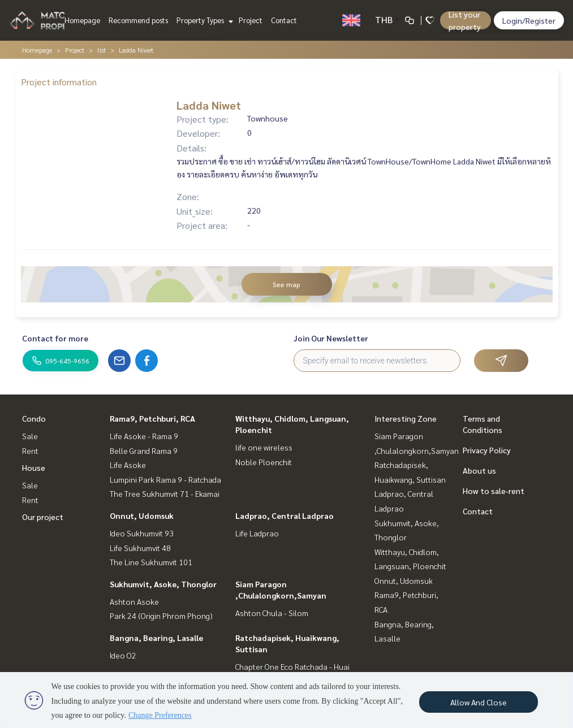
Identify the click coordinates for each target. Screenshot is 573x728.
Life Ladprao (257, 533)
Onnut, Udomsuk (142, 515)
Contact (284, 20)
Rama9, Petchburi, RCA (152, 418)
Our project (43, 517)
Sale (30, 436)
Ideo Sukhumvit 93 (142, 533)
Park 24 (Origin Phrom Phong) (161, 616)
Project (251, 20)
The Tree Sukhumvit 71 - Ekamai (165, 493)
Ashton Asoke (134, 601)
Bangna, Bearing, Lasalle (156, 638)
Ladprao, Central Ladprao (285, 515)
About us (479, 470)
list (102, 50)
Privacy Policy (487, 450)
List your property (465, 20)
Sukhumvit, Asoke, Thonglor (163, 584)
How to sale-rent (494, 491)
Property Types (203, 20)
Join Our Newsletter (331, 338)
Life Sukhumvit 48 (140, 548)
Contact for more (55, 338)
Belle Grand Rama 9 (144, 450)
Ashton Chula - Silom (272, 613)
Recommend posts (138, 20)
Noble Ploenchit (264, 462)
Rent (30, 450)
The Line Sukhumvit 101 (151, 562)
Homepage (82, 20)
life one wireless (264, 447)
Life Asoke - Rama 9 (144, 436)
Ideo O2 (123, 655)
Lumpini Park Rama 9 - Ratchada (165, 479)
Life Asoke (128, 465)
